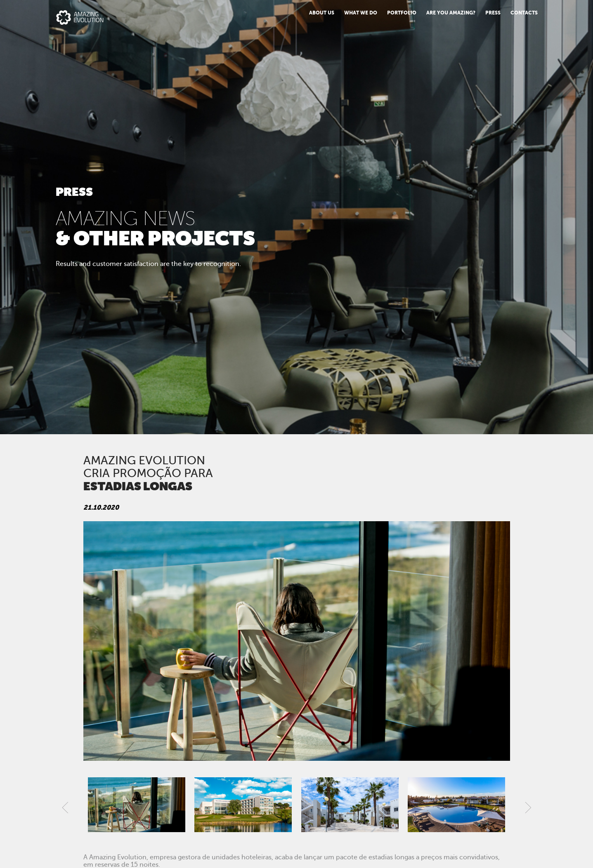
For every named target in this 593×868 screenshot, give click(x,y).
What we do (361, 13)
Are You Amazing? (451, 13)
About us (322, 13)
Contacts (524, 13)
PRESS (493, 13)
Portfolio (402, 13)
